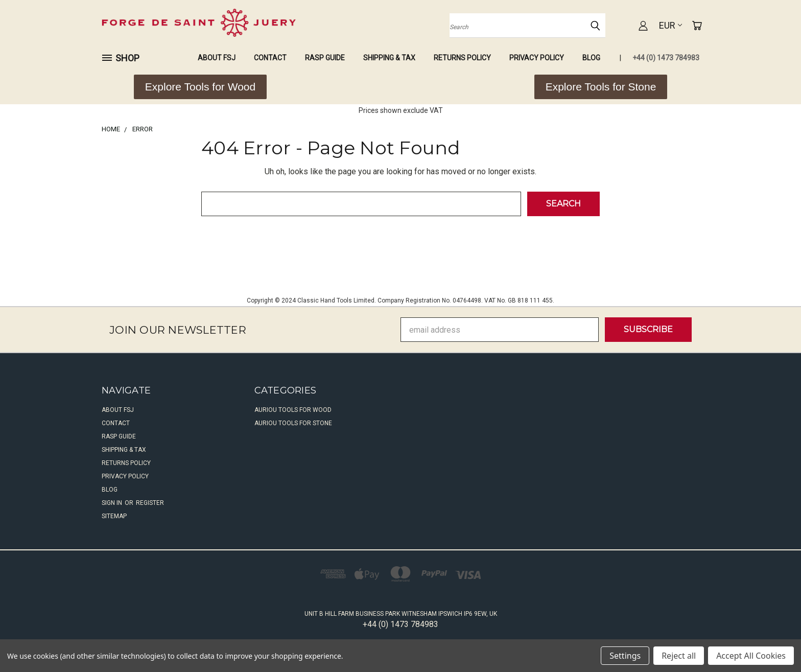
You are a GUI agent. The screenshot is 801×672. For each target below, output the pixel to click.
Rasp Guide (325, 58)
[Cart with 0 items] (697, 26)
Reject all (679, 656)
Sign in (113, 503)
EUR (670, 25)
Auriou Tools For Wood (293, 410)
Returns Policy (462, 58)
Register (150, 503)
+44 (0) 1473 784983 (666, 58)
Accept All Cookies (751, 656)
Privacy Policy (537, 58)
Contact (270, 58)
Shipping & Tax (389, 58)
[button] (200, 87)
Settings (625, 656)
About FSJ (217, 58)
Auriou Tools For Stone (293, 423)
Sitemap (114, 516)
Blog (591, 58)
